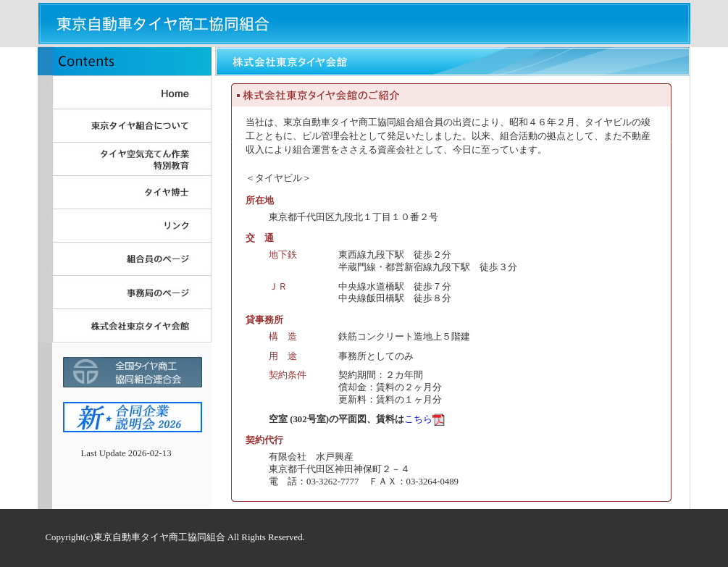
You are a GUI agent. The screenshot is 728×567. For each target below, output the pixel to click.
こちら (418, 419)
